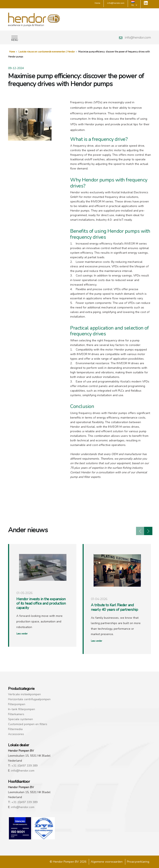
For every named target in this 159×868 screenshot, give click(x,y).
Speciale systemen (20, 719)
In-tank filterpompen (22, 709)
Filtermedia (15, 729)
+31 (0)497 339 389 (24, 766)
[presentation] (140, 531)
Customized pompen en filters (28, 724)
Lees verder (22, 634)
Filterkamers (16, 714)
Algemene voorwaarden (107, 862)
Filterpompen (17, 704)
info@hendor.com (138, 38)
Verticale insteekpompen (24, 694)
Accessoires (16, 734)
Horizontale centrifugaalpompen (29, 699)
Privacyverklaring (138, 862)
